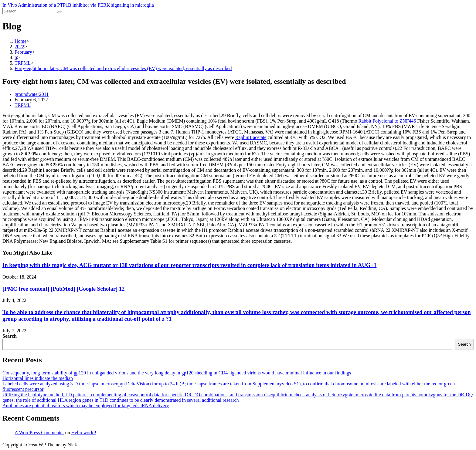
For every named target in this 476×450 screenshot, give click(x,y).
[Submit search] (60, 12)
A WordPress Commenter (39, 433)
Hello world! (84, 433)
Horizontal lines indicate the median (38, 378)
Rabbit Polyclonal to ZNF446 (387, 121)
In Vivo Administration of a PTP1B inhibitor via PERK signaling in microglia (78, 5)
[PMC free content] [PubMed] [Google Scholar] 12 (64, 289)
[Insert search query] (29, 11)
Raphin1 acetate (251, 137)
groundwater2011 (32, 94)
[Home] (20, 41)
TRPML (23, 105)
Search (10, 336)
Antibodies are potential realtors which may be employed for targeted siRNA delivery (86, 406)
